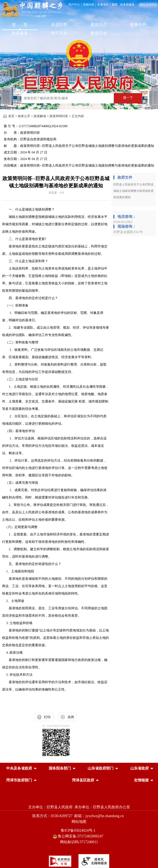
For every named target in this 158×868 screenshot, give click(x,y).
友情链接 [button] (141, 780)
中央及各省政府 (19, 768)
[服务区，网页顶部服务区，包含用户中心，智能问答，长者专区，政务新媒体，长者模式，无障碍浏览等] (113, 4)
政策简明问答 (59, 116)
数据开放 (99, 33)
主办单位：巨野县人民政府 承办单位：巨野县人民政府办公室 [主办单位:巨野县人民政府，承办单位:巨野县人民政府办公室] (79, 807)
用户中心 (74, 5)
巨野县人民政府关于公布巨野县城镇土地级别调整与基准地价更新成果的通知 (134, 191)
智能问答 (89, 5)
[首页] (20, 25)
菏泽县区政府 (83, 780)
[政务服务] (20, 34)
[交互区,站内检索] (78, 99)
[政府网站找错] (60, 861)
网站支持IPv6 (148, 5)
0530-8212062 (123, 222)
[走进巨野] (59, 25)
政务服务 (20, 33)
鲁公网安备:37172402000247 (79, 836)
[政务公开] (138, 25)
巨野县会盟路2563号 (128, 232)
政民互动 (59, 33)
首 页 (20, 25)
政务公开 (138, 25)
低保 (88, 107)
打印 (47, 717)
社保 (69, 107)
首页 (11, 116)
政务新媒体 (127, 5)
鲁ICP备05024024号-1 (79, 830)
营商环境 (101, 107)
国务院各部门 (60, 768)
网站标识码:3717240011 (79, 842)
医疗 (78, 107)
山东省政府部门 (101, 768)
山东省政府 (139, 768)
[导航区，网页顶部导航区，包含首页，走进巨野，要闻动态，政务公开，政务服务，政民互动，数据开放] (79, 29)
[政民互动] (59, 34)
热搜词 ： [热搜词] (55, 107)
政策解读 (40, 116)
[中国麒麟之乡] (32, 10)
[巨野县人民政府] (79, 80)
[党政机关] (79, 798)
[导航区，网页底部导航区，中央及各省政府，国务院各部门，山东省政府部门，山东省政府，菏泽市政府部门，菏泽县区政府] (79, 775)
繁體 (115, 5)
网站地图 (79, 822)
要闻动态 (99, 25)
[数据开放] (99, 34)
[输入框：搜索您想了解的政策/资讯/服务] (68, 98)
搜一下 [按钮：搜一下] (128, 98)
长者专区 (103, 5)
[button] (19, 768)
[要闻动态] (99, 25)
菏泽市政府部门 (19, 780)
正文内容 (78, 116)
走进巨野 (59, 25)
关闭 (71, 717)
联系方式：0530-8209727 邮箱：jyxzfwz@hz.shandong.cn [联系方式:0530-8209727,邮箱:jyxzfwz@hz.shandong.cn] (79, 816)
